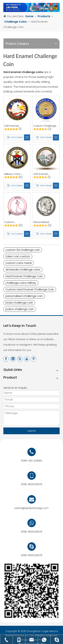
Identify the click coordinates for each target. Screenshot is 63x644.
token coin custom (18, 256)
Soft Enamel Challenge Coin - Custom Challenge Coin (16, 126)
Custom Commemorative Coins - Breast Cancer (15, 222)
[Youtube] (27, 359)
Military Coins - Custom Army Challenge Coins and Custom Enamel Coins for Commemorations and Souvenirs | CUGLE (17, 174)
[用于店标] (32, 591)
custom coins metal (19, 263)
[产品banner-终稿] (32, 7)
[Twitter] (20, 359)
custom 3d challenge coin (23, 250)
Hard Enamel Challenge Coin (24, 276)
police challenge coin (20, 309)
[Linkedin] (13, 359)
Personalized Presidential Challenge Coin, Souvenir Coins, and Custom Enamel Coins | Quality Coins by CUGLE (46, 222)
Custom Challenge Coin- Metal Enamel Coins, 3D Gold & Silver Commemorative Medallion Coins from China (45, 126)
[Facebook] (6, 359)
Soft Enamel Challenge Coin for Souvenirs (45, 174)
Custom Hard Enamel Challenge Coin (30, 289)
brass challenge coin (19, 303)
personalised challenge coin (24, 296)
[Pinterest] (34, 359)
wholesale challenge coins (23, 270)
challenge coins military (21, 283)
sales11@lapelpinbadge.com (32, 508)
